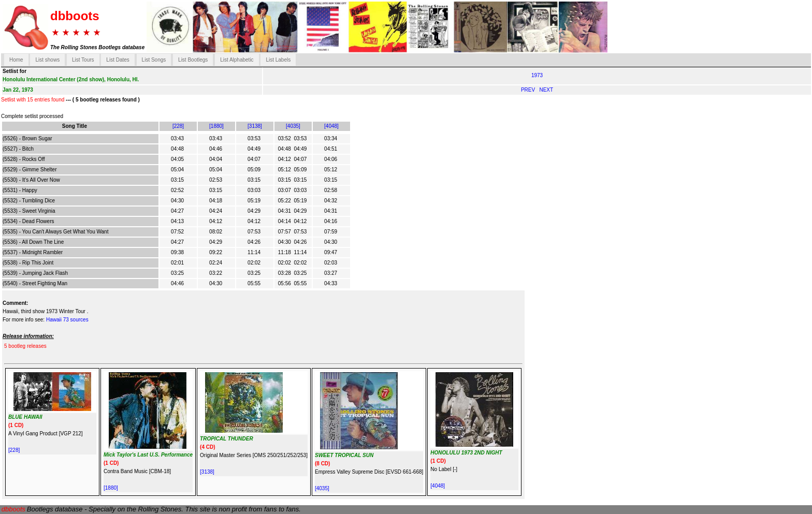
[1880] (216, 126)
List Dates (118, 60)
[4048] (331, 126)
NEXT (546, 90)
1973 (537, 75)
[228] (178, 126)
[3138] (255, 126)
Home (16, 60)
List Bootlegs (193, 60)
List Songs (154, 60)
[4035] (293, 126)
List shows (47, 60)
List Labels (278, 60)
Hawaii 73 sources (67, 320)
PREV (529, 90)
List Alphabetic (237, 60)
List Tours (83, 60)
